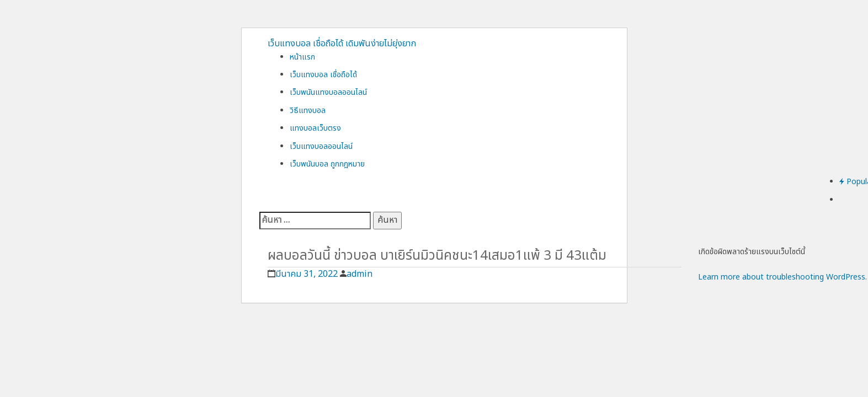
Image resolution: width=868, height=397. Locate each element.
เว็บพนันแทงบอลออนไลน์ (328, 92)
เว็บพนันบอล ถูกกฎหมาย (327, 164)
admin (360, 274)
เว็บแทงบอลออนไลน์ (321, 146)
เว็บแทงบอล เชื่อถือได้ (323, 75)
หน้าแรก (302, 57)
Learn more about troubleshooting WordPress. (782, 277)
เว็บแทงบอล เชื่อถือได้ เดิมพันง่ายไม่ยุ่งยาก (342, 44)
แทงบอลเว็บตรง (315, 128)
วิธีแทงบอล (308, 111)
